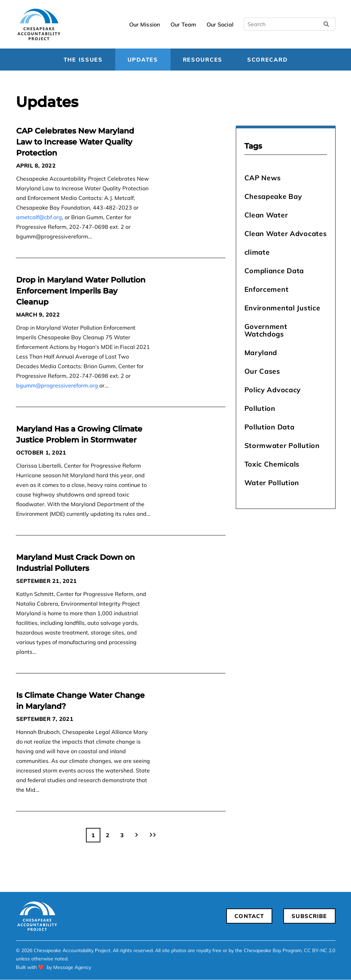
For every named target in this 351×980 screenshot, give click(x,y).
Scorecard (267, 60)
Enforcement (267, 289)
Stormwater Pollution (282, 445)
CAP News (263, 178)
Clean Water (266, 215)
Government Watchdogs (266, 330)
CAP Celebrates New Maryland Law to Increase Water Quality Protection (75, 142)
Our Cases (262, 371)
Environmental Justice (282, 308)
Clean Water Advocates (286, 233)
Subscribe (309, 916)
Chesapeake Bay (273, 196)
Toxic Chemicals (272, 464)
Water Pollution (272, 483)
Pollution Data (270, 427)
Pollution (260, 408)
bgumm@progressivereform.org (57, 385)
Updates (143, 60)
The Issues (83, 60)
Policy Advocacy (273, 390)
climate (257, 252)
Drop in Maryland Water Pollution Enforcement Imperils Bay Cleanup (81, 291)
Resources (203, 60)
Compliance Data (274, 271)
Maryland (261, 353)
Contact (249, 916)
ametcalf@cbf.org (39, 217)
